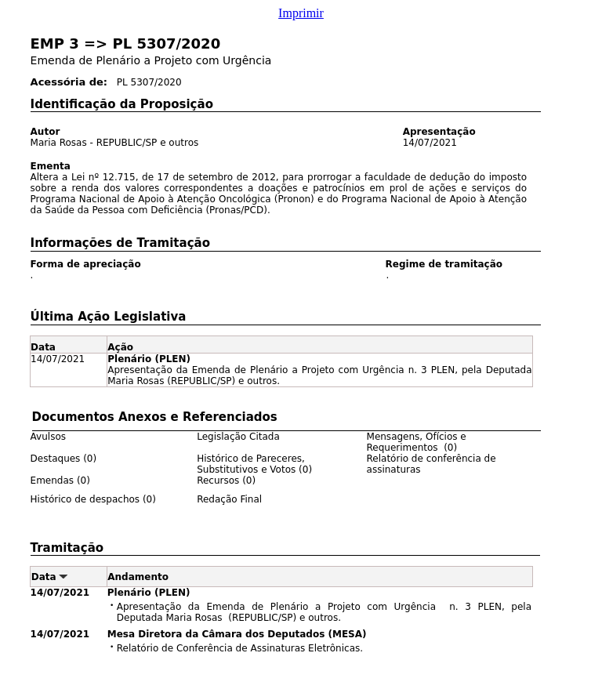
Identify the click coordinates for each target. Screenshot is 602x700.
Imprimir (301, 13)
